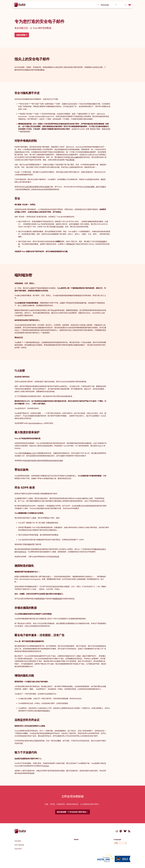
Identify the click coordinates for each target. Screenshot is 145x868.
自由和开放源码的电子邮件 (25, 758)
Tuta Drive (18, 849)
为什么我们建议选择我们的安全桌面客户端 (37, 187)
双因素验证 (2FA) (30, 453)
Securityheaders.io (35, 423)
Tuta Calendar (19, 845)
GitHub (46, 766)
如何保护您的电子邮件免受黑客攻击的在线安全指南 (44, 460)
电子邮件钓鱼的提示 (42, 711)
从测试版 (71, 160)
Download (105, 5)
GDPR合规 (55, 557)
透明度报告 (40, 599)
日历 (38, 342)
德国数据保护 (58, 599)
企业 (54, 310)
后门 (61, 594)
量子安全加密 (58, 227)
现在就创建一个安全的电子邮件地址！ (72, 812)
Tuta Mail (18, 841)
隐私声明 (31, 544)
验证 (71, 244)
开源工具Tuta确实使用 (74, 157)
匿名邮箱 (35, 641)
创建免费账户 (22, 35)
